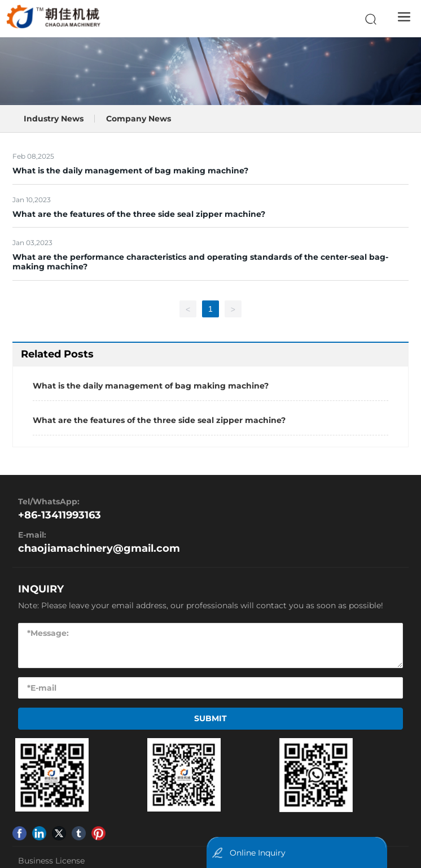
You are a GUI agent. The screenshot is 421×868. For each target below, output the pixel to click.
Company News (139, 119)
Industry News (54, 119)
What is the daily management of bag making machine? (130, 171)
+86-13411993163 (60, 515)
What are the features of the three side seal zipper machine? (139, 214)
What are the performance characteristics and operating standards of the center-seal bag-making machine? (200, 262)
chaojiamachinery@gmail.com (99, 548)
